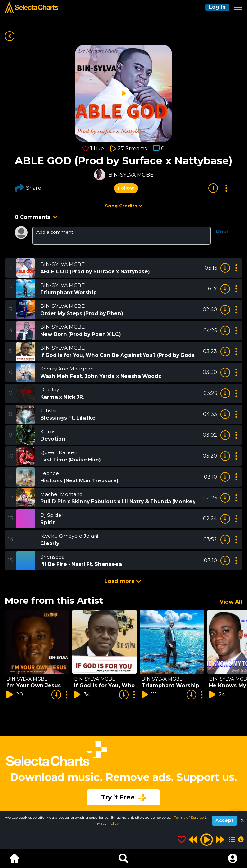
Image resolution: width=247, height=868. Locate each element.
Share (28, 188)
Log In (217, 7)
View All (231, 602)
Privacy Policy (106, 823)
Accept (224, 820)
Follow (126, 188)
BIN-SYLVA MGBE (131, 175)
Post (222, 232)
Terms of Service (189, 817)
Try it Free (124, 797)
